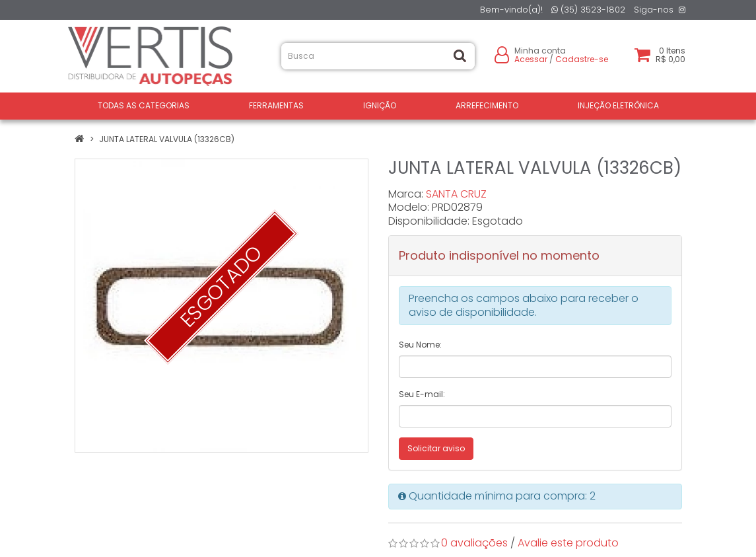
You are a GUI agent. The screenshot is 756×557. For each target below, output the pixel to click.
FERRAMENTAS (276, 105)
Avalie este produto (568, 543)
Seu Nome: (420, 345)
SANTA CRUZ (456, 194)
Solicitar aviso (436, 448)
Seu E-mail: (422, 394)
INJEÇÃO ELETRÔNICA (618, 105)
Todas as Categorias (144, 105)
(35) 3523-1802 (588, 10)
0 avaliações (474, 543)
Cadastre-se (582, 59)
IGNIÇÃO (380, 105)
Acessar (531, 59)
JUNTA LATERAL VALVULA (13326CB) (167, 139)
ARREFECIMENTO (487, 105)
